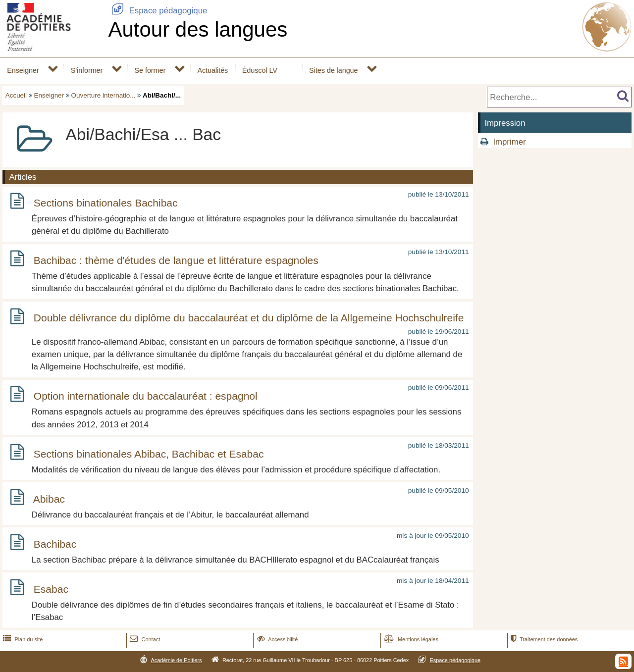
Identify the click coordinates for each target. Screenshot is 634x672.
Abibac (49, 499)
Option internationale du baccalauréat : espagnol (146, 396)
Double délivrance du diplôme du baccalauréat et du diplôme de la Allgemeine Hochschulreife (249, 318)
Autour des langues (198, 29)
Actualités (212, 70)
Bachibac (55, 544)
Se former (150, 70)
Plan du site (22, 639)
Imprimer (509, 142)
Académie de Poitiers (176, 660)
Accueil (16, 95)
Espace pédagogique (158, 11)
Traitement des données (543, 639)
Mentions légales (410, 639)
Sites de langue (333, 70)
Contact (144, 639)
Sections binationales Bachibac (106, 203)
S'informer (87, 70)
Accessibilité (277, 639)
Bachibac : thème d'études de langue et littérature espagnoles (176, 260)
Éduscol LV (260, 70)
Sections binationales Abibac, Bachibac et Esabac (149, 454)
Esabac (51, 589)
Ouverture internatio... (104, 95)
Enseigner (23, 70)
